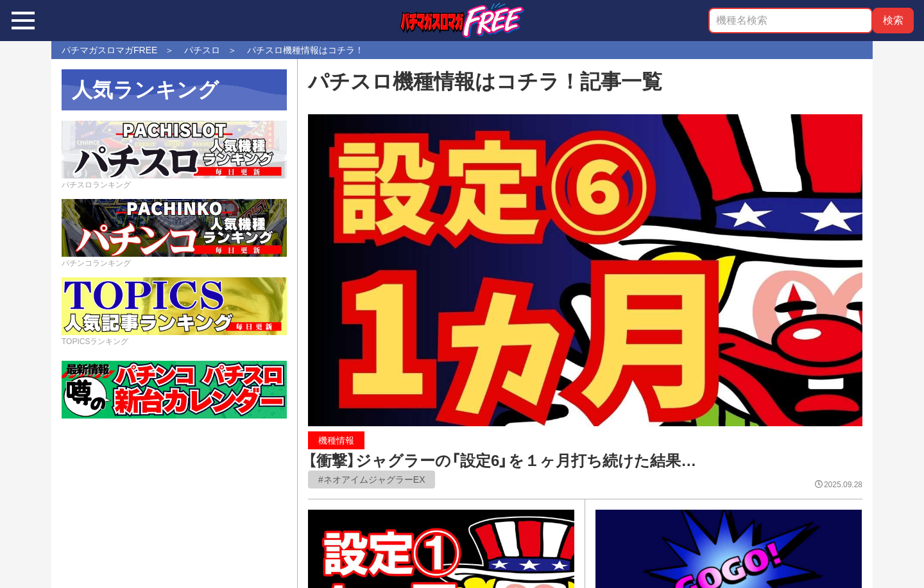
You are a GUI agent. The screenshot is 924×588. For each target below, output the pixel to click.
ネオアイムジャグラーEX (374, 480)
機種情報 (336, 440)
